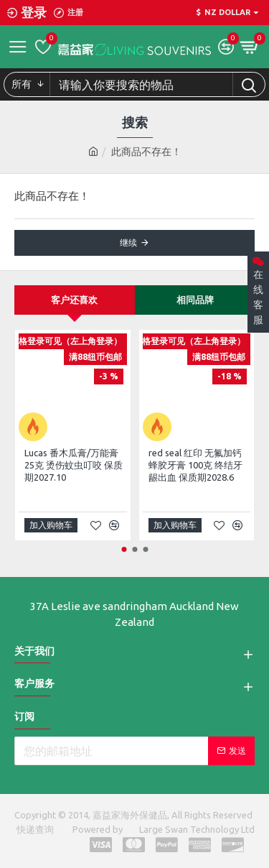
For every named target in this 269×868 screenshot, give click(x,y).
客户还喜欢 (74, 300)
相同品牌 (195, 300)
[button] (124, 549)
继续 (128, 243)
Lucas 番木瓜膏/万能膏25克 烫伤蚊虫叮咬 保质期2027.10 (74, 465)
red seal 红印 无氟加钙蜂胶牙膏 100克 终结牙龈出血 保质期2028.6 (195, 465)
